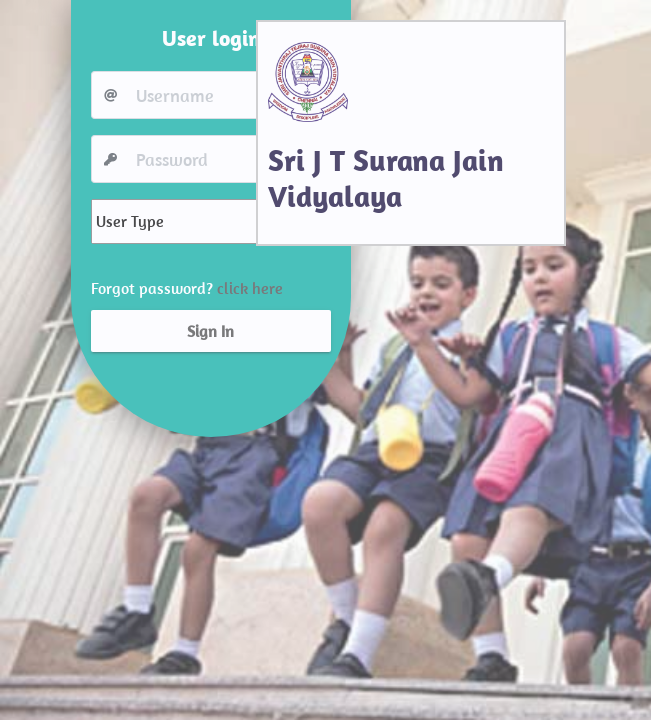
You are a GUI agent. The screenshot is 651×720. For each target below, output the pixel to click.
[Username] (229, 95)
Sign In (210, 331)
